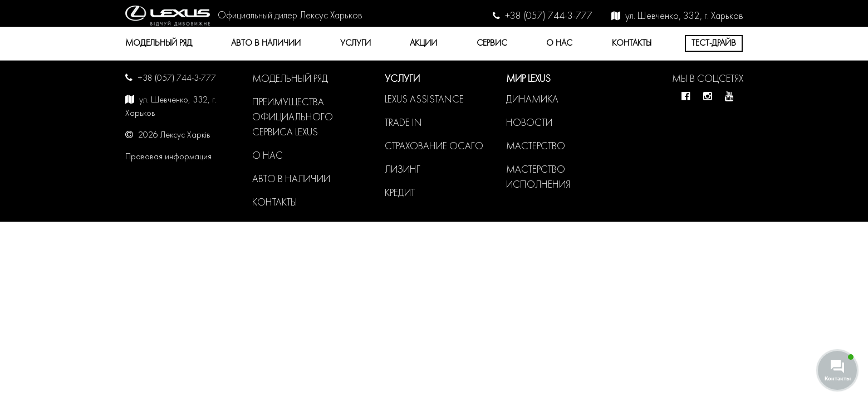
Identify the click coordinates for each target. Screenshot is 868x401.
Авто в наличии (266, 43)
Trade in (403, 123)
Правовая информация (168, 157)
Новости (529, 123)
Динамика (532, 100)
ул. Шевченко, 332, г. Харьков (684, 16)
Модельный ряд (159, 43)
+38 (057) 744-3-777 (549, 16)
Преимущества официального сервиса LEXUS (293, 118)
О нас (559, 43)
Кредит (400, 194)
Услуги (355, 43)
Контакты (632, 43)
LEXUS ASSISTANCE (424, 100)
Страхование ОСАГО (434, 147)
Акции (423, 43)
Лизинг (403, 170)
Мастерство (536, 147)
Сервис (492, 43)
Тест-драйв (714, 43)
